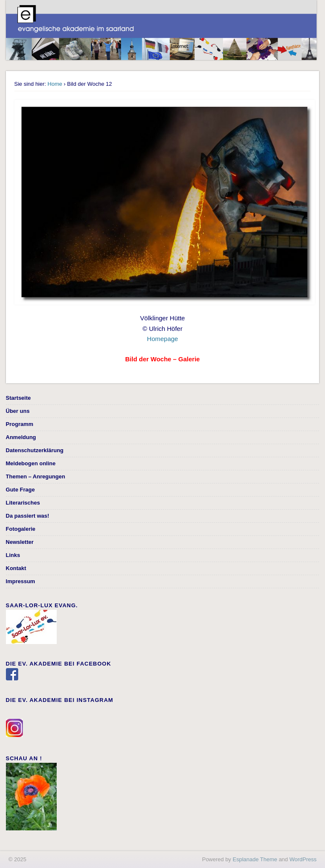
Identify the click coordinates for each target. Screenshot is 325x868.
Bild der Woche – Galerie (162, 359)
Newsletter (20, 542)
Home (55, 84)
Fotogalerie (21, 529)
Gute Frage (21, 490)
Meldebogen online (31, 463)
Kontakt (16, 568)
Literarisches (23, 503)
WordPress (303, 859)
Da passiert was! (28, 516)
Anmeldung (21, 437)
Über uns (18, 411)
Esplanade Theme (255, 859)
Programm (20, 424)
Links (13, 555)
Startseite (18, 398)
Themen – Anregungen (36, 476)
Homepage (162, 339)
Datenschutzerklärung (35, 450)
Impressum (21, 581)
